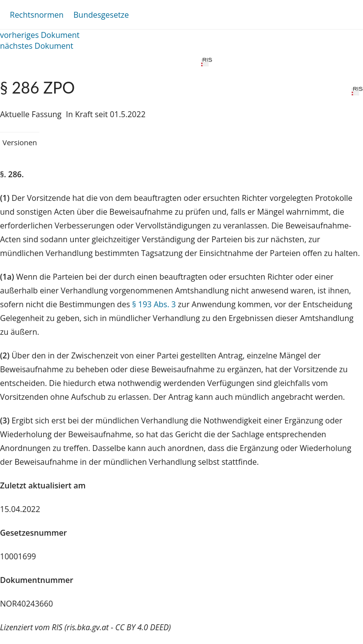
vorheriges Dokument (40, 35)
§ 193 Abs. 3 (154, 304)
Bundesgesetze (101, 15)
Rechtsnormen (37, 15)
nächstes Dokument (37, 46)
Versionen (20, 142)
